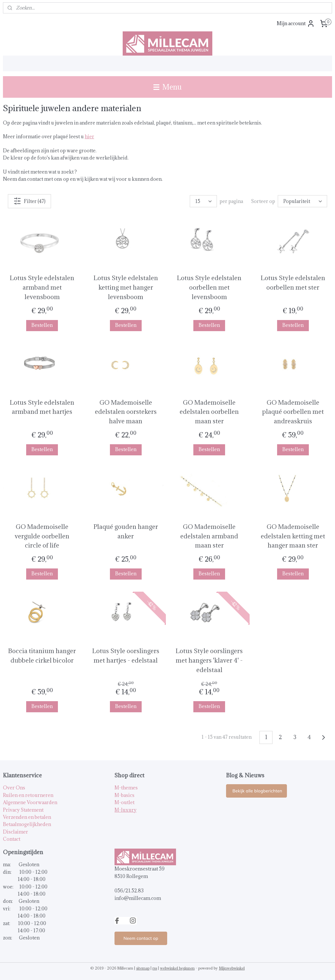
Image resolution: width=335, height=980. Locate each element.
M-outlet (124, 802)
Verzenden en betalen (27, 817)
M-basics (124, 795)
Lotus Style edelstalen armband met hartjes (42, 407)
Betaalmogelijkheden (27, 824)
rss (155, 968)
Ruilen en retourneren (28, 795)
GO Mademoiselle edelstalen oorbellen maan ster (209, 412)
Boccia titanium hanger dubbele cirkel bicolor (42, 656)
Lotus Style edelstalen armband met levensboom (42, 288)
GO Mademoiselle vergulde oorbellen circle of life (42, 536)
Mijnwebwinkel (232, 968)
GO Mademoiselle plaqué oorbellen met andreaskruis (293, 412)
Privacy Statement (23, 810)
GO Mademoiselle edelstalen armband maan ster (209, 536)
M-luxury (125, 810)
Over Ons (14, 788)
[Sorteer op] (302, 202)
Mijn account (296, 24)
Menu (167, 87)
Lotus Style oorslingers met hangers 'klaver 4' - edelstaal (209, 660)
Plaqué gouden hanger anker (126, 531)
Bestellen (42, 325)
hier (89, 137)
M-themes (126, 788)
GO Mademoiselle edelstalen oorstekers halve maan (126, 412)
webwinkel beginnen (177, 968)
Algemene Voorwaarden (30, 802)
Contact (12, 839)
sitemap (143, 968)
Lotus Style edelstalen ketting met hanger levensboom (126, 288)
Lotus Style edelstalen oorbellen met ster (293, 283)
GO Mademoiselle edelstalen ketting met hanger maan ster (293, 536)
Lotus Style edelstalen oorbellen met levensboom (209, 288)
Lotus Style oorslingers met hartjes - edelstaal (126, 656)
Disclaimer (16, 832)
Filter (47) (29, 201)
